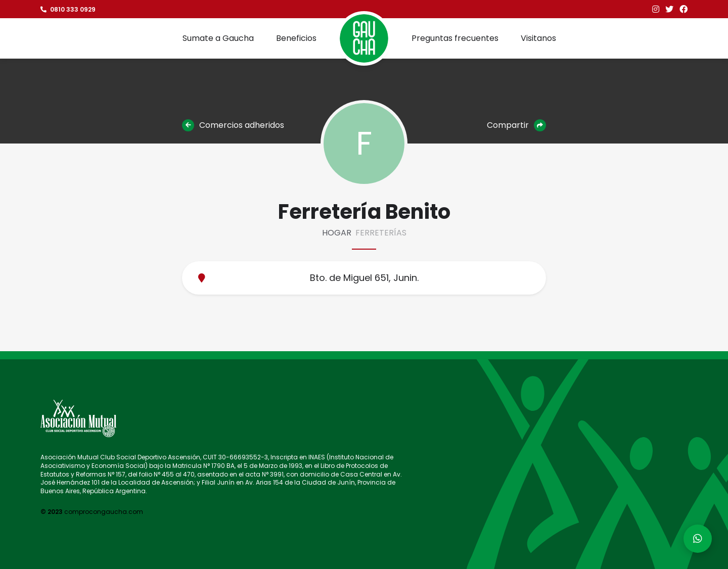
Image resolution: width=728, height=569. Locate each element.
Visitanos (538, 38)
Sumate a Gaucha (218, 38)
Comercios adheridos (233, 125)
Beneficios (296, 38)
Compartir (516, 125)
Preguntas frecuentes (455, 38)
